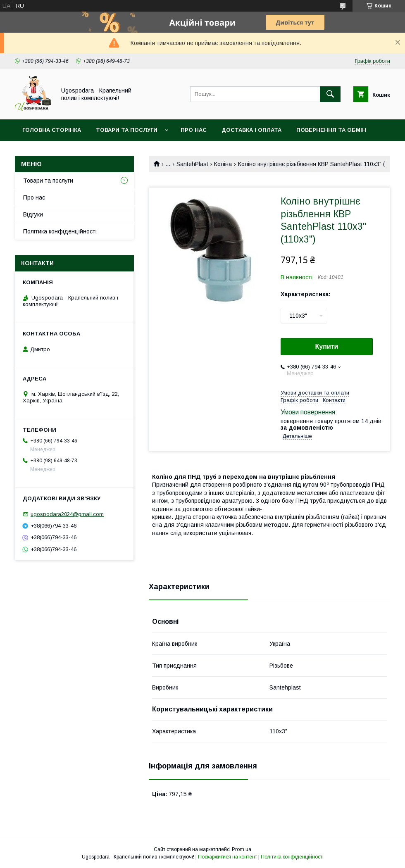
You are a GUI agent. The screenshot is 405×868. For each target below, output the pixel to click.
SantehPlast (192, 164)
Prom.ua (242, 849)
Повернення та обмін (331, 130)
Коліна (223, 164)
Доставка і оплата (251, 130)
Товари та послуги (127, 130)
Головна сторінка (52, 130)
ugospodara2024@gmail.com (67, 514)
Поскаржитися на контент (228, 857)
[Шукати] (330, 94)
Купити (327, 346)
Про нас (194, 130)
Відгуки (33, 214)
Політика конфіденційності (60, 231)
